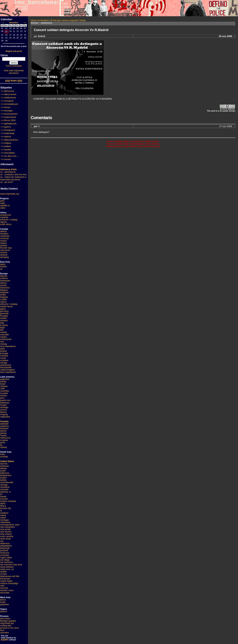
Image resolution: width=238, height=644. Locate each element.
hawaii (3, 497)
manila (3, 267)
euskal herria (6, 306)
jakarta (3, 433)
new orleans (6, 534)
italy (2, 323)
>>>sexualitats (8, 153)
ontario (4, 241)
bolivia (3, 382)
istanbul (4, 321)
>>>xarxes (6, 159)
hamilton (4, 234)
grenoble (4, 314)
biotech (4, 612)
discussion (5, 619)
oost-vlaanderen (8, 346)
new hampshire (7, 527)
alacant (4, 276)
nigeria (3, 222)
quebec (4, 245)
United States (7, 461)
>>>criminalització (9, 104)
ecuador (4, 393)
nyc (2, 541)
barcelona (5, 288)
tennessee (5, 579)
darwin (3, 431)
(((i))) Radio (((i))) (14, 81)
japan (3, 264)
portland (4, 551)
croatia (3, 299)
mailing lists (6, 626)
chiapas (4, 386)
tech (2, 630)
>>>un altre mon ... (10, 156)
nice (2, 342)
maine (3, 515)
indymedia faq (7, 623)
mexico (4, 396)
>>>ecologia (7, 111)
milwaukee (5, 522)
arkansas (5, 466)
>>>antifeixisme (8, 98)
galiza (3, 309)
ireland (3, 318)
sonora (4, 410)
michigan (5, 520)
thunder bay (6, 248)
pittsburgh (5, 548)
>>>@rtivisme (7, 91)
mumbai (4, 457)
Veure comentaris (40, 20)
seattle (3, 572)
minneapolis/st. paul (10, 525)
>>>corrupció (7, 101)
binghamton (6, 475)
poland (3, 351)
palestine (5, 604)
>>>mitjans (6, 143)
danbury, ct (5, 492)
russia (3, 358)
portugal (4, 353)
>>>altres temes (8, 94)
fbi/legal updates (8, 621)
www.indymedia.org (10, 194)
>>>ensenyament (9, 114)
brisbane (4, 428)
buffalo (3, 480)
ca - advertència (8, 172)
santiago (4, 407)
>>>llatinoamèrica (9, 140)
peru (2, 398)
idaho (3, 504)
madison (4, 513)
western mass (7, 590)
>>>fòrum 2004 (8, 120)
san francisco (7, 562)
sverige (4, 363)
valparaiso (5, 417)
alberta (4, 231)
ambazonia (5, 215)
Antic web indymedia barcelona (14, 72)
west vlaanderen (8, 372)
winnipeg (4, 257)
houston (4, 499)
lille (2, 330)
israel (3, 602)
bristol (3, 295)
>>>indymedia (8, 133)
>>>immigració (8, 130)
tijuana (3, 412)
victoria (4, 253)
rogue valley (6, 558)
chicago (4, 485)
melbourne (5, 438)
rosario (4, 405)
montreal (4, 238)
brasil (3, 384)
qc (1, 269)
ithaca (3, 506)
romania (4, 356)
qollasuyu (5, 403)
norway (4, 344)
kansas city (5, 508)
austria (3, 285)
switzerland (6, 365)
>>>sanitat (6, 150)
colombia (5, 391)
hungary (4, 316)
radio (3, 203)
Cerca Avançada (14, 66)
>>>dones (6, 107)
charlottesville (7, 482)
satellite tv (5, 206)
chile (2, 389)
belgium (4, 290)
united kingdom (7, 370)
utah (2, 586)
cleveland (5, 487)
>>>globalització (9, 124)
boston (3, 478)
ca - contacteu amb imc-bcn (13, 175)
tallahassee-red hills (10, 576)
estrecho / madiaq (9, 220)
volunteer (5, 633)
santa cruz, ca (7, 569)
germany (4, 311)
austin (3, 471)
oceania (4, 440)
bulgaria (4, 297)
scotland (4, 360)
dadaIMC (5, 640)
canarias (4, 217)
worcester (5, 593)
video (3, 208)
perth (3, 443)
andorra (4, 278)
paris (3, 349)
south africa (6, 224)
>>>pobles (6, 146)
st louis (4, 574)
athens (3, 283)
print (2, 201)
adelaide (4, 424)
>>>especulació (8, 117)
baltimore (5, 473)
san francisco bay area (11, 565)
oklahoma (5, 543)
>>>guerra (6, 127)
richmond (5, 553)
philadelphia (6, 546)
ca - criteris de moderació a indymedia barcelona (13, 178)
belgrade (4, 292)
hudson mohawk (8, 501)
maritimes (5, 236)
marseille (5, 335)
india (2, 454)
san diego (5, 560)
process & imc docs (10, 628)
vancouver (5, 250)
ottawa (3, 243)
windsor (4, 255)
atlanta (3, 468)
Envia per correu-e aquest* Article (68, 20)
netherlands (6, 339)
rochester (5, 555)
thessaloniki (6, 367)
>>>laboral (6, 137)
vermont (4, 588)
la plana (4, 325)
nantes (3, 337)
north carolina (7, 536)
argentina (5, 379)
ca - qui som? (7, 182)
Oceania (4, 421)
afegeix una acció (14, 51)
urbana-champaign (9, 583)
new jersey (5, 529)
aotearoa (4, 426)
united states (6, 581)
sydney (4, 447)
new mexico (6, 532)
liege (2, 328)
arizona (4, 464)
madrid (4, 332)
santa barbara (7, 567)
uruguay (4, 414)
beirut (3, 600)
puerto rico (5, 400)
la (1, 511)
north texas (5, 539)
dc (1, 494)
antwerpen (5, 281)
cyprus (3, 302)
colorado (4, 489)
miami (3, 518)
